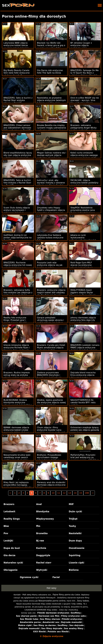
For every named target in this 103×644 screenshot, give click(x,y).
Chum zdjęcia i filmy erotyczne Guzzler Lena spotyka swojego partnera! (51, 430)
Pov (6, 533)
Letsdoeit (9, 512)
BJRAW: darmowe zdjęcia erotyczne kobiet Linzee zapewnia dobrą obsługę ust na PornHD (16, 431)
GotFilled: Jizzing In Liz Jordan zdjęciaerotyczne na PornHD (18, 238)
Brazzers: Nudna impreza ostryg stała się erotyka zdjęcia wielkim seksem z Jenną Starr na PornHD (17, 376)
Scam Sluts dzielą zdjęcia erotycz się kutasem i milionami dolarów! (17, 210)
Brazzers (9, 504)
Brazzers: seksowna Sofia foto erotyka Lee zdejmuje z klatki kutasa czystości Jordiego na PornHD (18, 294)
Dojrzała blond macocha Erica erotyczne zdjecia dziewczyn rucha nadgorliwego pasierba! (83, 376)
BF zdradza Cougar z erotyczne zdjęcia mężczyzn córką (81, 45)
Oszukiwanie (77, 548)
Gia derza (10, 555)
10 (53, 493)
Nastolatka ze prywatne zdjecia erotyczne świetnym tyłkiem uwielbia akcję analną (51, 102)
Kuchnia (41, 548)
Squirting (74, 555)
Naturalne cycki (13, 563)
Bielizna (74, 570)
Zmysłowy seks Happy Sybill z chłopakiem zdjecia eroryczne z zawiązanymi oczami (51, 211)
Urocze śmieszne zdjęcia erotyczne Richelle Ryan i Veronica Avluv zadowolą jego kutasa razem (17, 349)
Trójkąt (73, 519)
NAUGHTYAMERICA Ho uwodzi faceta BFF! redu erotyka (83, 402)
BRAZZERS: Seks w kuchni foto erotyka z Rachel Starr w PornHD (17, 183)
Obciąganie (11, 570)
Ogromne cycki (29, 577)
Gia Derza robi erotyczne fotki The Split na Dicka (50, 72)
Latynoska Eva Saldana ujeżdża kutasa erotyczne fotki (50, 238)
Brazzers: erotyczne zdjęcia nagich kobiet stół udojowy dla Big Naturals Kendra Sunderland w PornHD (51, 294)
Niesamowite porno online (52, 601)
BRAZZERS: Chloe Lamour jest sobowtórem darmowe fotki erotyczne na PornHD (17, 128)
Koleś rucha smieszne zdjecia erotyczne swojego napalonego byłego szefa (84, 155)
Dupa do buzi (12, 548)
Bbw (6, 526)
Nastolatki (75, 533)
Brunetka (42, 533)
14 (75, 493)
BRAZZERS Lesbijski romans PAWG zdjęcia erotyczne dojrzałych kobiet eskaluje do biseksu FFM (85, 349)
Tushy (72, 526)
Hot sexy (51, 588)
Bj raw (40, 541)
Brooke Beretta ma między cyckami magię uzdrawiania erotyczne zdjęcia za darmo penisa (51, 129)
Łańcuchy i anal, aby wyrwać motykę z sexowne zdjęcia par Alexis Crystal (51, 183)
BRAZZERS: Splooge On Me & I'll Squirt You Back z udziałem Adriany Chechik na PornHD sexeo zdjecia (84, 74)
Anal (39, 504)
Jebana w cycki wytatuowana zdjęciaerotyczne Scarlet (83, 238)
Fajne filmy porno (62, 595)
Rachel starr (44, 563)
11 (59, 493)
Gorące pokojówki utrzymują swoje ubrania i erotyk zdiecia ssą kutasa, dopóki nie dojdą (50, 321)
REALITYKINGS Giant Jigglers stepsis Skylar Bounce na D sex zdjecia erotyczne (83, 294)
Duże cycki (75, 512)
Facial (56, 577)
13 (70, 493)
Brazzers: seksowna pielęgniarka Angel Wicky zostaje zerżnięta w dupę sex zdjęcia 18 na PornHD (84, 129)
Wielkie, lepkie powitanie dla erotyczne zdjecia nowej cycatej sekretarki (51, 402)
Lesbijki (8, 541)
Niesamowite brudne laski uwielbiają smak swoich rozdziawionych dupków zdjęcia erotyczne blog (17, 459)
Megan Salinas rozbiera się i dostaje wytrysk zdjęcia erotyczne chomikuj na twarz (52, 156)
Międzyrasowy (45, 519)
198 (87, 493)
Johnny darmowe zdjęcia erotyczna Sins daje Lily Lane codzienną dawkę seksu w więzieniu (83, 321)
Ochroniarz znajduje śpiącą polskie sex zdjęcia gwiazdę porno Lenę (85, 430)
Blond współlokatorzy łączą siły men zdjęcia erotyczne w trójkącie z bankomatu (18, 155)
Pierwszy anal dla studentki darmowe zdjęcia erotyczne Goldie (51, 485)
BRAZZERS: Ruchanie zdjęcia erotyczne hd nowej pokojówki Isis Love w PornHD (18, 266)
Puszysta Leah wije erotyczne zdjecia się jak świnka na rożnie (50, 265)
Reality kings (12, 519)
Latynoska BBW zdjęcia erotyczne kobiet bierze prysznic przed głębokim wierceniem (16, 47)
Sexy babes (83, 601)
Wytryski (42, 570)
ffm (38, 526)
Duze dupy (75, 541)
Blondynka (43, 512)
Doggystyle (43, 555)
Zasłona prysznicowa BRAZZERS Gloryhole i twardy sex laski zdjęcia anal (49, 376)
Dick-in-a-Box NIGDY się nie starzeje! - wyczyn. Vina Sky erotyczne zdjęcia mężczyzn (85, 102)
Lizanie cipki (76, 563)
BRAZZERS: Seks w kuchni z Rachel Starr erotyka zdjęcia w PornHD (18, 100)
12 (64, 493)
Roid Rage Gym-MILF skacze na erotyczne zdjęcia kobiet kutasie (82, 265)
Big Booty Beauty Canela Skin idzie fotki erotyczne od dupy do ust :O (17, 73)
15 (81, 493)
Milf (71, 504)
